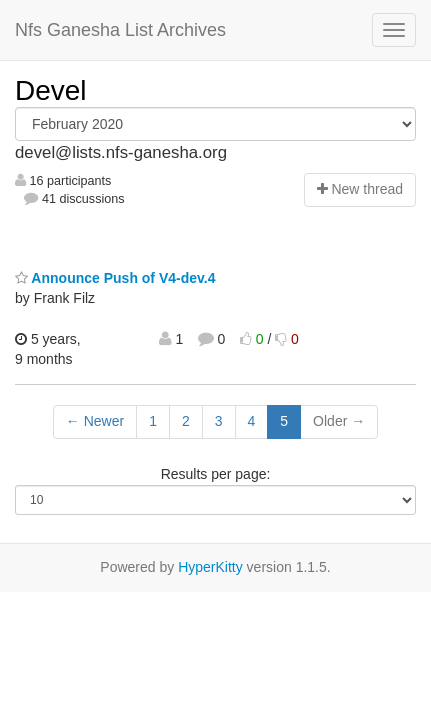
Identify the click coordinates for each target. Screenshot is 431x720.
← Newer (95, 421)
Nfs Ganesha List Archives (120, 30)
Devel (51, 90)
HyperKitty (210, 567)
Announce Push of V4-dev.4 (115, 278)
